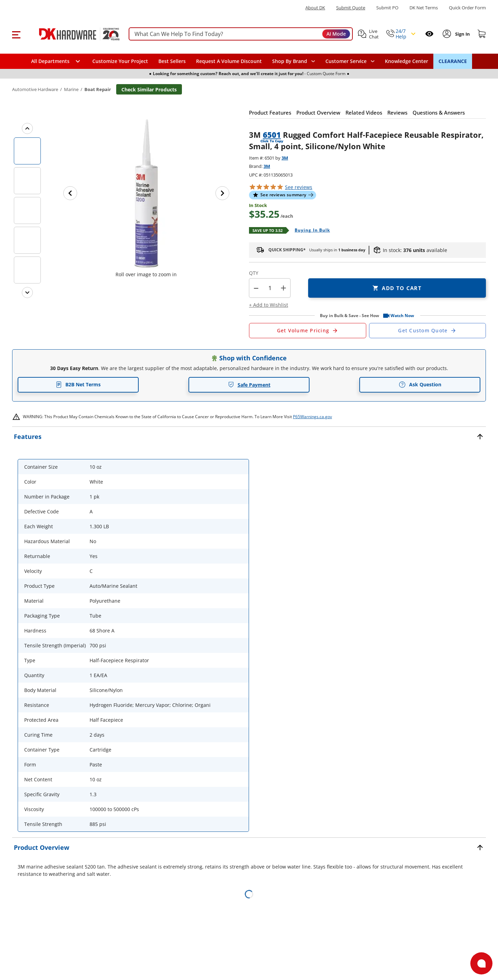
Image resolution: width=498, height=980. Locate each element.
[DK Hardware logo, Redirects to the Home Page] (72, 34)
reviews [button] (299, 187)
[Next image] (222, 193)
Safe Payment (249, 385)
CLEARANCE (453, 61)
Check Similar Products (149, 89)
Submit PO (387, 8)
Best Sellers (172, 61)
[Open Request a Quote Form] (308, 331)
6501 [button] (272, 135)
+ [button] (283, 288)
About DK (315, 8)
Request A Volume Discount (229, 61)
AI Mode (336, 34)
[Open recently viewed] (429, 34)
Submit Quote (351, 8)
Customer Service (346, 61)
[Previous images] (27, 128)
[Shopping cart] (482, 34)
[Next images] (27, 293)
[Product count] (270, 288)
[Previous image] (70, 193)
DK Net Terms (424, 8)
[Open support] (481, 963)
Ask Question (420, 385)
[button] (16, 34)
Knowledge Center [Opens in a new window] (407, 61)
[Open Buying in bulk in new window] (310, 231)
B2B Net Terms (78, 384)
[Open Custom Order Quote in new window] (428, 331)
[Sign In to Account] (462, 34)
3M (285, 158)
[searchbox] (241, 34)
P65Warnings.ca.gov (312, 417)
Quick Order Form (467, 8)
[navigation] (350, 61)
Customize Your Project (120, 61)
